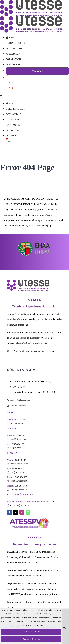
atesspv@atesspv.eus (20, 546)
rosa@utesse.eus (18, 585)
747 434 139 (18, 590)
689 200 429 (21, 606)
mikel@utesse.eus (19, 569)
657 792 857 (19, 582)
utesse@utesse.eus (19, 552)
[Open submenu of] (9, 288)
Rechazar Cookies (31, 639)
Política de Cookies (31, 631)
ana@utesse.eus (17, 594)
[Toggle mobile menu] (1, 242)
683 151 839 (20, 566)
